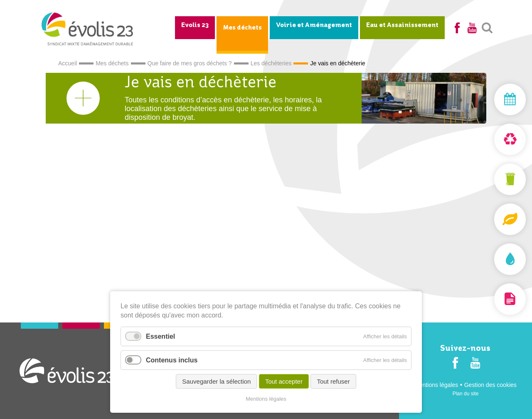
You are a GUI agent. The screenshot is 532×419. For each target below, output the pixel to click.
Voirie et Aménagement (314, 25)
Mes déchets (242, 28)
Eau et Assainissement (402, 25)
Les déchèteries (271, 63)
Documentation (490, 299)
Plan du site (466, 394)
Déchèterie (490, 139)
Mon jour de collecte (490, 99)
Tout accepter (284, 381)
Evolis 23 (195, 25)
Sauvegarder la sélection (216, 381)
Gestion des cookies (490, 385)
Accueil (68, 63)
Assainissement (490, 259)
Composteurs (490, 219)
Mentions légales (436, 385)
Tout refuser (333, 381)
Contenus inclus (172, 360)
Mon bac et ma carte (490, 179)
